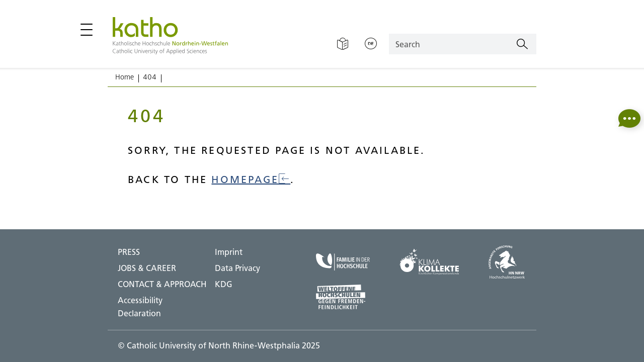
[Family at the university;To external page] (343, 262)
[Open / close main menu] (87, 30)
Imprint (229, 252)
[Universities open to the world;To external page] (343, 297)
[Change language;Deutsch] (371, 44)
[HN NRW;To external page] (507, 262)
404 (150, 77)
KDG (224, 284)
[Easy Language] (343, 44)
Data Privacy (237, 268)
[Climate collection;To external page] (429, 262)
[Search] (522, 44)
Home (125, 77)
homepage (251, 179)
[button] (629, 118)
